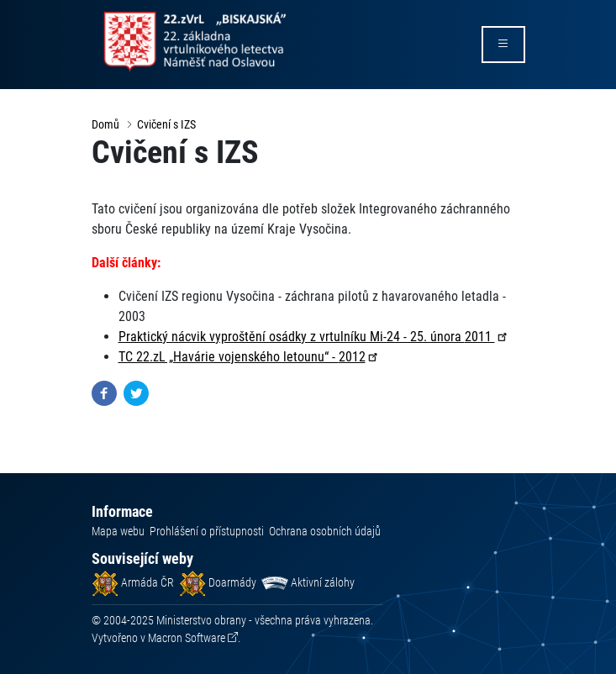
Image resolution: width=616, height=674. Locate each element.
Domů (105, 124)
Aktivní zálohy (308, 582)
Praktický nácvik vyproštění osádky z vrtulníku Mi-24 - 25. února (314, 337)
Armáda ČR (133, 582)
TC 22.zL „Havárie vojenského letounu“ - (249, 357)
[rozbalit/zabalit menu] (503, 45)
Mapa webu (118, 531)
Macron (187, 638)
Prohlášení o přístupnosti (207, 531)
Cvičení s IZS (166, 124)
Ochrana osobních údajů (325, 531)
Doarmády (218, 582)
